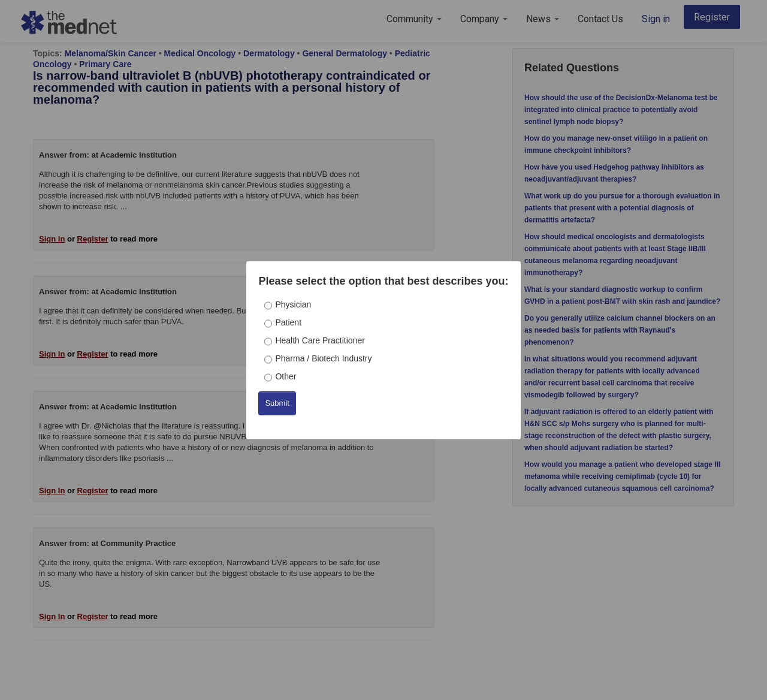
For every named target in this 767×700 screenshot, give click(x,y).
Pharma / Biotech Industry (323, 358)
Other (286, 376)
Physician (293, 304)
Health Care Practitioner (320, 340)
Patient (288, 322)
